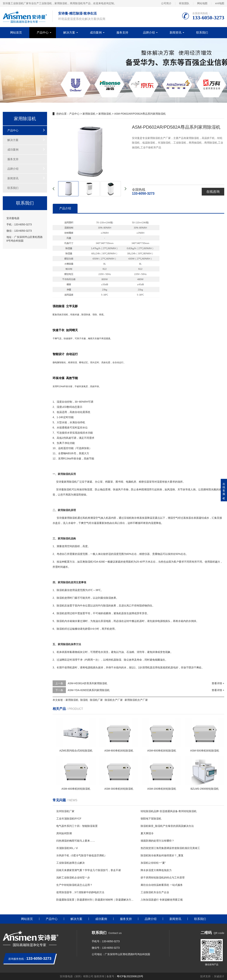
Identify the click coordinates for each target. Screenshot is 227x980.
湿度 (59, 402)
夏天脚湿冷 (147, 833)
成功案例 (96, 33)
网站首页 (16, 33)
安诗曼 (60, 482)
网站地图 (202, 3)
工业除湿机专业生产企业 (155, 892)
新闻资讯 (176, 33)
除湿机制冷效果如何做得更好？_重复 (162, 855)
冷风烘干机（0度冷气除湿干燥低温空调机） (82, 855)
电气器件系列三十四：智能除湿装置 (77, 826)
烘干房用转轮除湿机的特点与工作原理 (163, 878)
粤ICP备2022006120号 (130, 976)
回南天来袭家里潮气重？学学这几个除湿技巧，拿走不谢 (89, 870)
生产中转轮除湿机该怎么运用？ (74, 885)
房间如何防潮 (64, 833)
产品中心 (43, 33)
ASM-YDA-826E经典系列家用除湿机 (89, 690)
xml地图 (220, 3)
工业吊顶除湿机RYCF (69, 819)
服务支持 (122, 33)
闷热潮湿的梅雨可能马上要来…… (76, 841)
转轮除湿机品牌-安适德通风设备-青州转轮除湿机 (169, 811)
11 (54, 453)
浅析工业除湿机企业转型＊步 (73, 878)
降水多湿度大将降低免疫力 (156, 870)
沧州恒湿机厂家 (65, 811)
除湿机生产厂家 (114, 700)
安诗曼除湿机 (64, 489)
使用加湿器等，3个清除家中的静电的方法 (80, 892)
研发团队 (184, 3)
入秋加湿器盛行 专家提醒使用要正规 (162, 900)
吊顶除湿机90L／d (67, 848)
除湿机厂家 (96, 700)
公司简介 (166, 3)
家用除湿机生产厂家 (136, 700)
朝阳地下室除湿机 (151, 819)
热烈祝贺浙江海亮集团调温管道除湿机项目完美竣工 (170, 848)
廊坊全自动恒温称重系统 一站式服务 (162, 885)
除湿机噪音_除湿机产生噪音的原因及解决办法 (167, 826)
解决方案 (69, 33)
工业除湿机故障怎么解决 (70, 863)
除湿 (84, 315)
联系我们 (202, 33)
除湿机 (73, 482)
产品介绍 (65, 208)
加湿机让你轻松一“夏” (153, 863)
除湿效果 (111, 598)
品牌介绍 (149, 33)
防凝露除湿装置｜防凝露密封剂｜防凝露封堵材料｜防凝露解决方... (95, 900)
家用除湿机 (89, 114)
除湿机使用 (63, 598)
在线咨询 (213, 192)
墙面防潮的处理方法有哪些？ (157, 841)
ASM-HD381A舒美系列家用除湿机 (87, 683)
